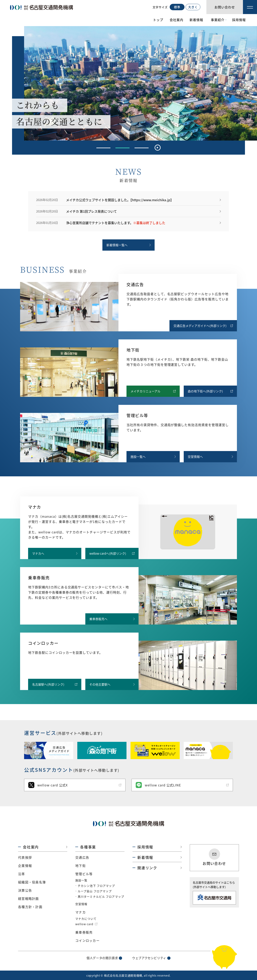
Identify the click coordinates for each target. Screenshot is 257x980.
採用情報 (239, 20)
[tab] (103, 148)
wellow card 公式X (48, 785)
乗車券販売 (84, 932)
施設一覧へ (138, 457)
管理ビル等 (84, 874)
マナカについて (86, 919)
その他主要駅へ (100, 684)
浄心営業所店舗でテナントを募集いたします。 (116, 223)
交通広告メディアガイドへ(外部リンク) (200, 326)
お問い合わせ (214, 863)
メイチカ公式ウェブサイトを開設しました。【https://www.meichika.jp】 (120, 200)
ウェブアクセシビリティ (149, 958)
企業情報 (25, 866)
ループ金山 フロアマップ (95, 891)
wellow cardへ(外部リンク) (108, 553)
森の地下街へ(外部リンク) (205, 391)
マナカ (81, 912)
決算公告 (25, 890)
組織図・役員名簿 (32, 882)
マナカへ (38, 553)
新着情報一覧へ (117, 245)
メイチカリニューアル (145, 391)
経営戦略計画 (29, 898)
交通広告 (82, 857)
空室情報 (81, 904)
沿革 (22, 874)
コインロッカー (87, 940)
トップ (158, 20)
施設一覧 (81, 880)
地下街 (81, 866)
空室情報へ (195, 457)
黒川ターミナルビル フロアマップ (101, 896)
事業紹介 (218, 20)
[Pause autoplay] (158, 148)
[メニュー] (250, 7)
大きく (193, 7)
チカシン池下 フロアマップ (96, 886)
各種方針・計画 (30, 907)
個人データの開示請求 (102, 958)
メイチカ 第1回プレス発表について (91, 211)
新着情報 (196, 20)
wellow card (84, 924)
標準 (177, 7)
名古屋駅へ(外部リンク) (48, 684)
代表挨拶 (25, 857)
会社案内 (176, 20)
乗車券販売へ (98, 619)
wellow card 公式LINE (158, 785)
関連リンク (147, 868)
